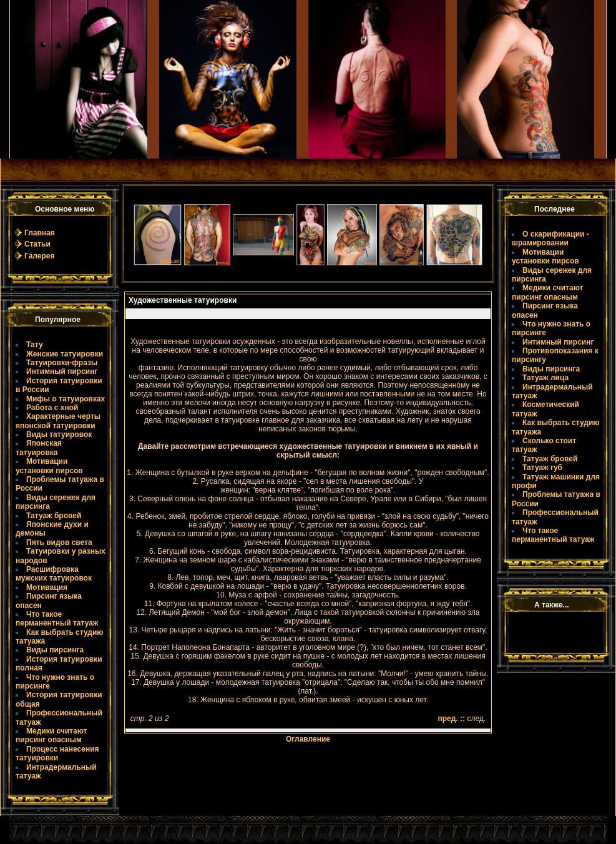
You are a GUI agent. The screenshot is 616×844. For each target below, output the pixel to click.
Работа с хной (52, 408)
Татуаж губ (542, 468)
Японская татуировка (39, 448)
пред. (448, 719)
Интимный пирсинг (62, 371)
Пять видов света (59, 542)
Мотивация (47, 587)
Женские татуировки (65, 354)
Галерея (39, 256)
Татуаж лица (545, 378)
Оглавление (308, 739)
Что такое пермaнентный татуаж (57, 619)
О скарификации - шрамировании (550, 238)
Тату (35, 345)
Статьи (37, 244)
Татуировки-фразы (62, 363)
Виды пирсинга (55, 650)
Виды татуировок (59, 434)
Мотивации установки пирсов (49, 466)
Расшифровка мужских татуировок (54, 574)
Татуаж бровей (54, 516)
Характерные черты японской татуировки (58, 421)
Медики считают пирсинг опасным (51, 735)
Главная (40, 233)
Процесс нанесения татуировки (57, 753)
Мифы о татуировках (66, 399)
